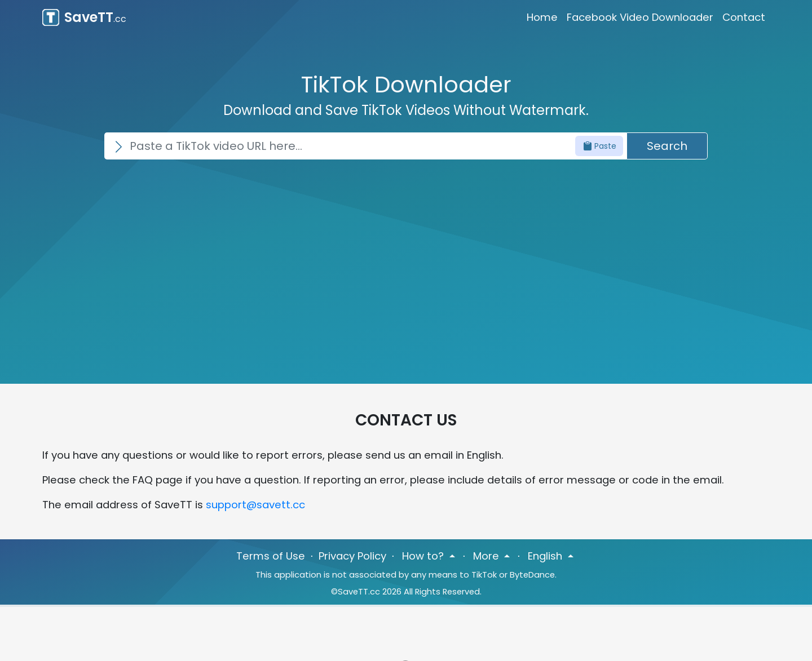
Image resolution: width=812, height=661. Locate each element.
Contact (744, 17)
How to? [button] (424, 556)
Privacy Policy (352, 556)
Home (542, 17)
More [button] (487, 556)
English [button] (546, 556)
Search (667, 146)
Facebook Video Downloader (640, 17)
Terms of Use (271, 556)
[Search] (365, 146)
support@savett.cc (255, 505)
